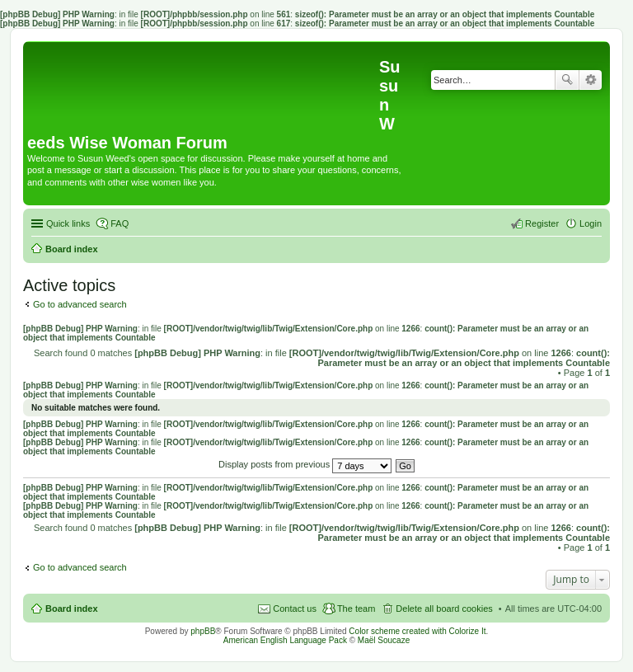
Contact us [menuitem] (295, 609)
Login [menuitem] (591, 223)
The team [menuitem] (356, 609)
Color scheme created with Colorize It (417, 631)
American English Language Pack (285, 640)
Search (567, 80)
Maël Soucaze (384, 640)
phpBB (203, 631)
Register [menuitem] (542, 223)
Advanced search (591, 80)
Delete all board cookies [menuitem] (444, 609)
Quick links (68, 223)
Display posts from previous (305, 464)
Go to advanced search (80, 304)
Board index (72, 609)
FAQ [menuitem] (120, 223)
